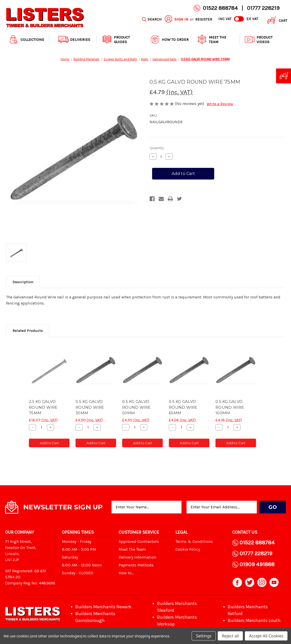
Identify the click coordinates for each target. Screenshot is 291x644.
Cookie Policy (188, 549)
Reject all (230, 636)
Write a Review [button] (220, 104)
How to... (126, 573)
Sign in (181, 19)
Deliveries (74, 39)
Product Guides (116, 39)
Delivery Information (137, 557)
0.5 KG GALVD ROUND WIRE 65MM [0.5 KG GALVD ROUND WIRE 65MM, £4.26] (183, 407)
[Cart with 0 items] (275, 21)
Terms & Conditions (194, 541)
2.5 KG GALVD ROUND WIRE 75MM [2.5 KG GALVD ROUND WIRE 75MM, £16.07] (43, 407)
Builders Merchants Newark (103, 607)
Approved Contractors (139, 541)
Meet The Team (212, 39)
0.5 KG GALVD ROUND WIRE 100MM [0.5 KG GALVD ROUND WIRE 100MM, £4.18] (230, 407)
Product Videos (258, 39)
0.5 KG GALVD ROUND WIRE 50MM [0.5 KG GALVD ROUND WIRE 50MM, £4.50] (137, 407)
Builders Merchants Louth (254, 620)
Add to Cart (49, 443)
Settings (204, 636)
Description (23, 282)
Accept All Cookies (266, 636)
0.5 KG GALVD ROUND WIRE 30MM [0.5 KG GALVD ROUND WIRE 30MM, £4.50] (90, 407)
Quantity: (157, 148)
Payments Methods (136, 565)
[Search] (152, 19)
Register (204, 19)
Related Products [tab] (28, 331)
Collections (26, 39)
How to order (169, 39)
